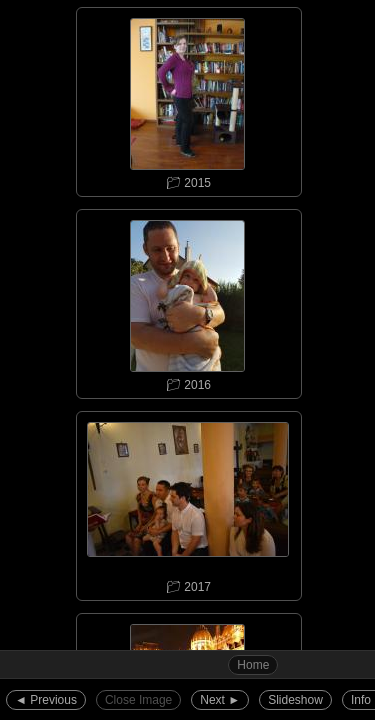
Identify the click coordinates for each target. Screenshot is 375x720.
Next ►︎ (220, 700)
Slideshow (295, 700)
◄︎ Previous (46, 700)
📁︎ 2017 (188, 503)
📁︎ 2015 (188, 99)
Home (253, 665)
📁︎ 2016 (188, 301)
